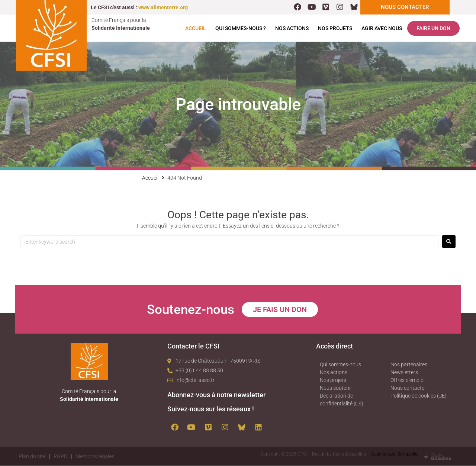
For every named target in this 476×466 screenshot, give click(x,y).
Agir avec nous (382, 29)
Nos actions (292, 29)
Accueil (196, 29)
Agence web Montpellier (395, 454)
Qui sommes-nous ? (241, 29)
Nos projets (335, 29)
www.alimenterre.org (163, 7)
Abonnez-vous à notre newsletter (216, 395)
